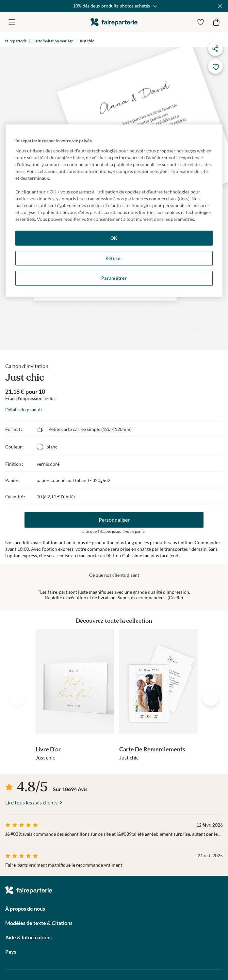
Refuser (114, 258)
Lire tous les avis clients (31, 802)
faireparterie (114, 22)
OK (114, 238)
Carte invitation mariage (53, 41)
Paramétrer (114, 278)
